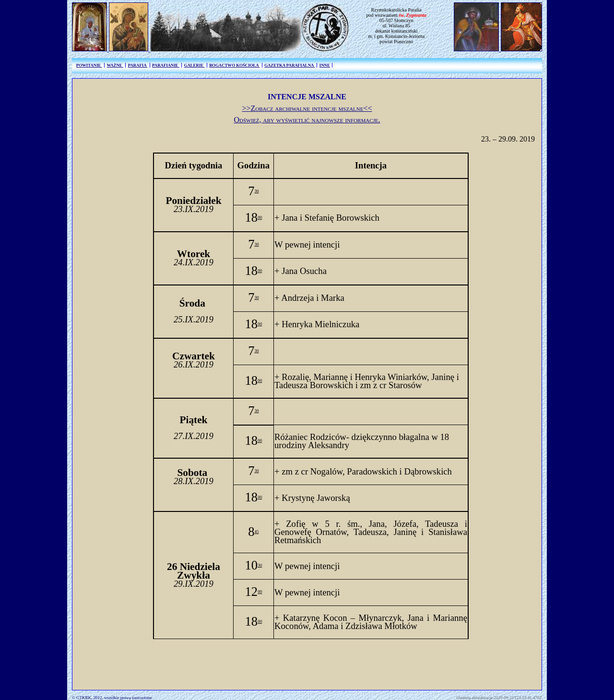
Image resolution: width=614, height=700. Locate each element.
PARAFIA (138, 65)
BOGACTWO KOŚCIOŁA (234, 65)
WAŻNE (115, 65)
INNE (325, 65)
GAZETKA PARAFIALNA (289, 65)
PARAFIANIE (166, 65)
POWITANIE (89, 65)
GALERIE (195, 65)
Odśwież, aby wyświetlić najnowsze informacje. (307, 120)
